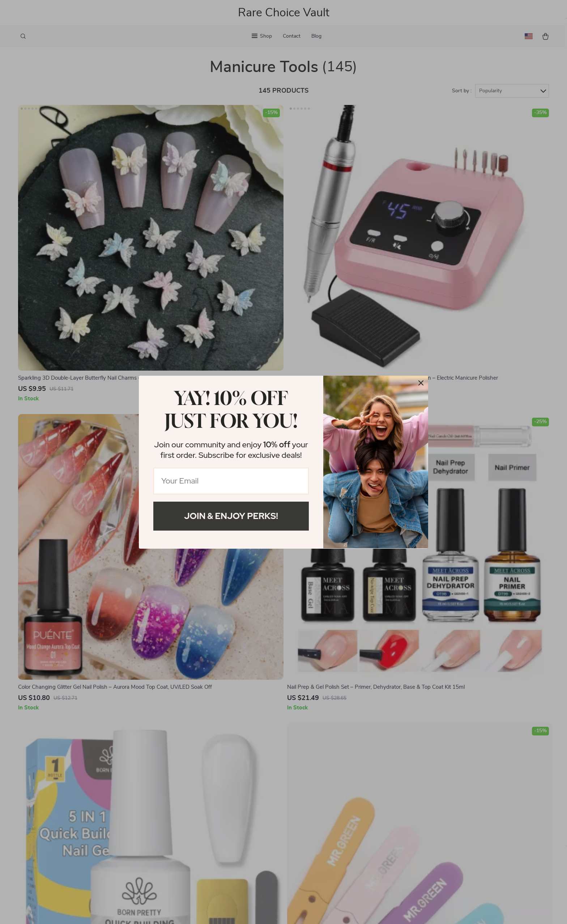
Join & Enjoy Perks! (231, 516)
